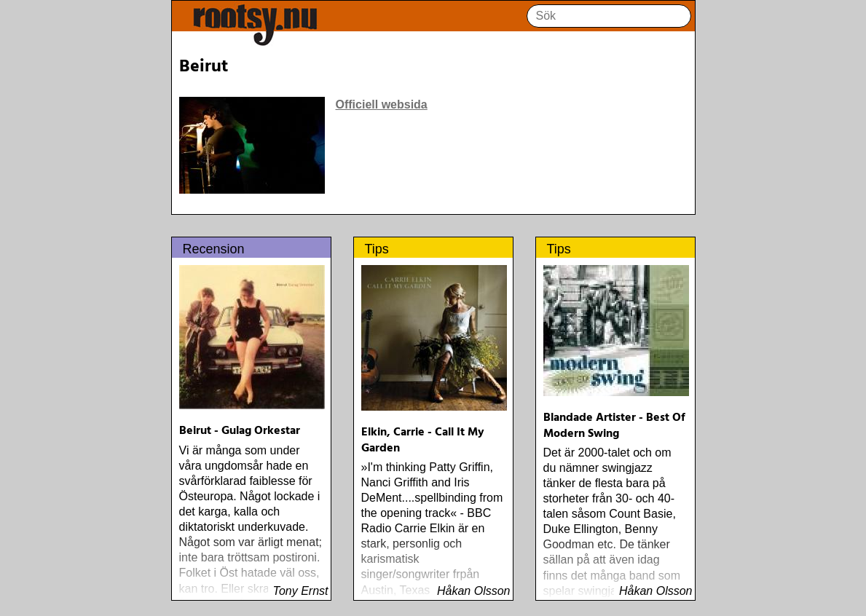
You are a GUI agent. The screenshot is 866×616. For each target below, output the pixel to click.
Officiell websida (382, 104)
